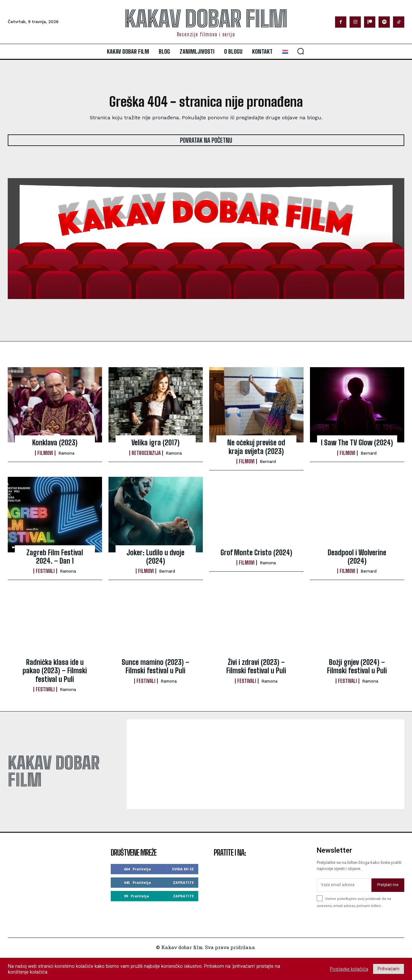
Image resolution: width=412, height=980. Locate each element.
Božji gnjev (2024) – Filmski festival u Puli (357, 666)
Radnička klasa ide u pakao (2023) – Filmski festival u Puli (55, 671)
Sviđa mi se (183, 869)
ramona (66, 453)
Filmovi (45, 453)
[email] (344, 885)
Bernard (268, 462)
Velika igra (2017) (155, 443)
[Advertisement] (266, 764)
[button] (301, 51)
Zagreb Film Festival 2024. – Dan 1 (55, 557)
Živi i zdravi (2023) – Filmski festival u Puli (256, 666)
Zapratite (183, 882)
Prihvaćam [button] (389, 969)
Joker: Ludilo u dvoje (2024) (155, 557)
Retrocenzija (146, 453)
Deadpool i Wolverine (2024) (357, 557)
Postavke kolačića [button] (349, 969)
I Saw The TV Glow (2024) (357, 443)
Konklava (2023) (55, 443)
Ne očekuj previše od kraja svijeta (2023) (256, 447)
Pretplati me (388, 885)
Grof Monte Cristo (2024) (256, 553)
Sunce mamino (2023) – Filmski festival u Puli (155, 666)
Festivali (45, 571)
